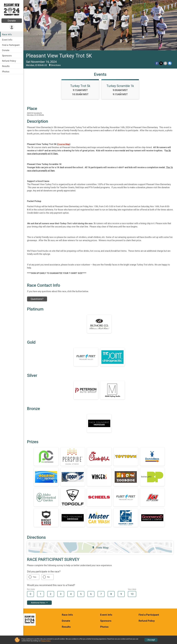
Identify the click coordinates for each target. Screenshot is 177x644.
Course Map (64, 144)
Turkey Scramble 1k (120, 86)
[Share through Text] (170, 63)
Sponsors (7, 56)
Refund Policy (9, 61)
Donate (12, 21)
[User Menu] (12, 27)
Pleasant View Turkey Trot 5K (59, 56)
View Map (100, 548)
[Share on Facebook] (157, 63)
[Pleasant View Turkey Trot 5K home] (12, 9)
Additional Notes (39, 603)
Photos (6, 72)
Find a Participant (11, 45)
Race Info (7, 34)
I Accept (151, 640)
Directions (56, 65)
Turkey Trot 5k (80, 86)
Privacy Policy (46, 641)
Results (6, 66)
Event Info (7, 40)
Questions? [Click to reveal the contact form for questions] (37, 299)
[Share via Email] (165, 63)
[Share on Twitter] (161, 63)
